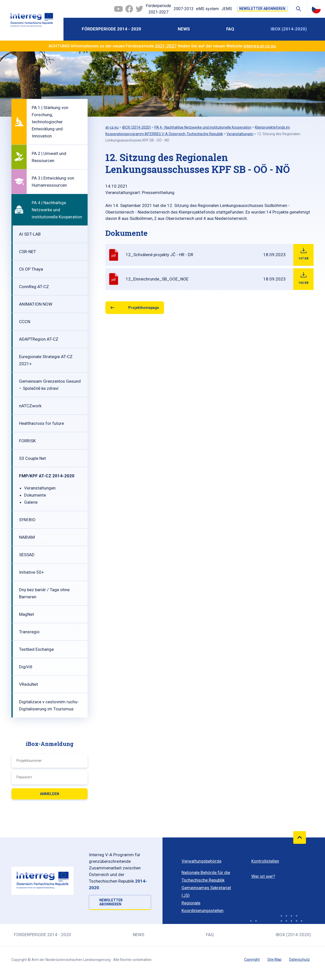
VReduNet (29, 684)
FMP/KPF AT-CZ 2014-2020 (47, 476)
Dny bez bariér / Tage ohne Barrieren (44, 593)
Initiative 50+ (31, 572)
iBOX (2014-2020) (289, 29)
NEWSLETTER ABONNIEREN (262, 9)
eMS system (207, 9)
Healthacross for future (42, 423)
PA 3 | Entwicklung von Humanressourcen (53, 182)
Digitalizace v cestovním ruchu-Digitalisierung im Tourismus (49, 705)
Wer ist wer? (263, 876)
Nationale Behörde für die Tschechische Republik (206, 876)
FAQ (230, 29)
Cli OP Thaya (31, 269)
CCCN (25, 322)
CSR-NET (28, 252)
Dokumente (35, 495)
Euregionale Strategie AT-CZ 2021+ (46, 360)
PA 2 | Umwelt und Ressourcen (49, 157)
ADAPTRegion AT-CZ (39, 339)
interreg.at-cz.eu (260, 46)
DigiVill (26, 667)
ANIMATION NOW (36, 304)
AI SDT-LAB (30, 234)
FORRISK (27, 441)
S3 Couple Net (32, 458)
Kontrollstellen (265, 861)
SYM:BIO (27, 520)
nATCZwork (30, 406)
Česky (316, 9)
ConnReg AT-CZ (34, 287)
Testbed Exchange (36, 649)
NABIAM (27, 537)
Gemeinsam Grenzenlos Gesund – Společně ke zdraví (50, 385)
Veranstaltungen (40, 488)
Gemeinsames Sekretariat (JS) (206, 891)
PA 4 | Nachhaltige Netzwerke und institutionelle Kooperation (57, 210)
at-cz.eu (112, 127)
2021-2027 (166, 46)
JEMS (227, 9)
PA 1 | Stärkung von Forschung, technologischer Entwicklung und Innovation (50, 122)
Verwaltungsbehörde (201, 861)
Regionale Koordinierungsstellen (202, 907)
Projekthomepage (144, 308)
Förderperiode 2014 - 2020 (111, 29)
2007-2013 (184, 9)
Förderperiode (158, 9)
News (184, 29)
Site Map (274, 959)
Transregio (29, 632)
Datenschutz (299, 959)
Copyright (252, 959)
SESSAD (27, 555)
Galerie (31, 502)
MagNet (27, 614)
